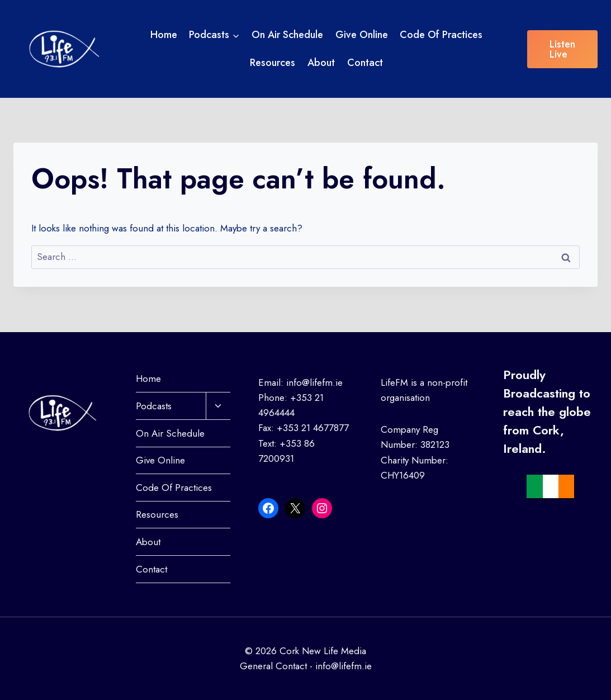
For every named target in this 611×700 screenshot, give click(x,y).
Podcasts (154, 406)
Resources (273, 63)
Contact (365, 63)
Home (164, 35)
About (321, 63)
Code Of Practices (441, 35)
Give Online (362, 35)
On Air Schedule (287, 35)
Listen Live (562, 49)
